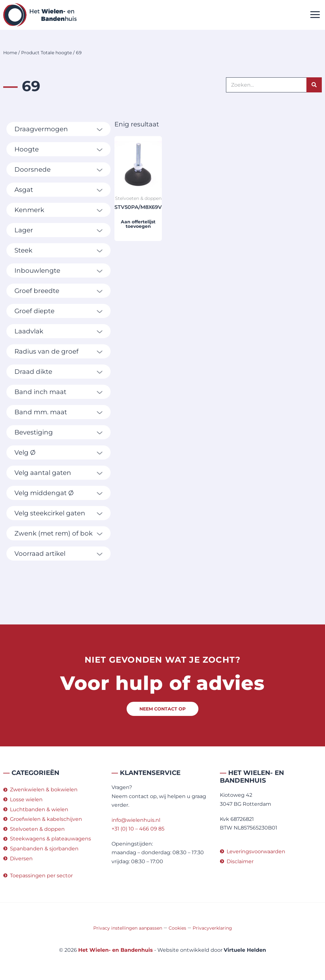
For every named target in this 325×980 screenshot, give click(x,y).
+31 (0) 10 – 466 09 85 (138, 829)
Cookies (177, 928)
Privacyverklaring (212, 928)
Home (10, 53)
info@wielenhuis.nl (136, 820)
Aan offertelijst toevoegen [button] (138, 224)
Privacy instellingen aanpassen (128, 928)
